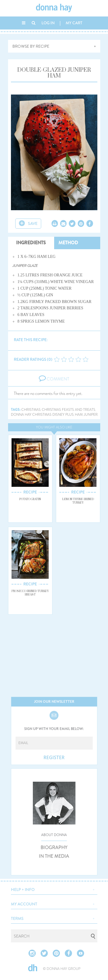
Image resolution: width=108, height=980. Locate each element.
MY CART (74, 23)
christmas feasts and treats (69, 410)
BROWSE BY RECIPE (31, 46)
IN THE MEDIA (54, 856)
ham (79, 415)
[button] (54, 889)
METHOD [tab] (68, 243)
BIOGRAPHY (54, 848)
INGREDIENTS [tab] (31, 243)
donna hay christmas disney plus (42, 415)
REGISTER (54, 758)
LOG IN (48, 23)
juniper (91, 415)
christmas (31, 410)
